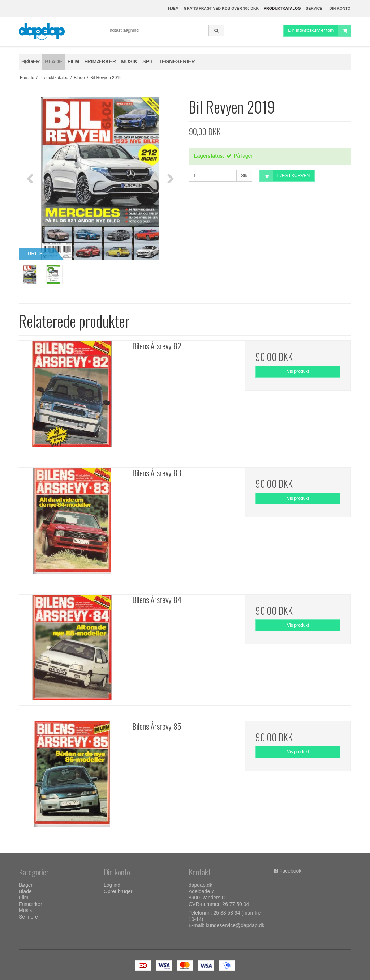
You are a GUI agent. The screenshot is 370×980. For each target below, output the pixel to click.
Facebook (290, 871)
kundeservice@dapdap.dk (235, 925)
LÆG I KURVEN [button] (285, 176)
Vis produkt (298, 371)
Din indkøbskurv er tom (319, 31)
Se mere (28, 917)
